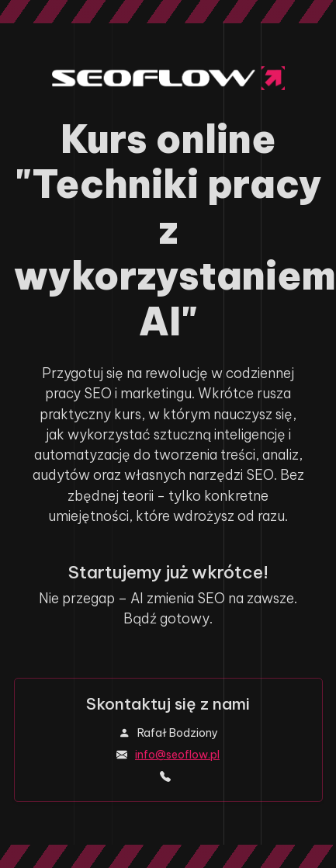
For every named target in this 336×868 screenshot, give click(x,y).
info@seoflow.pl (177, 755)
